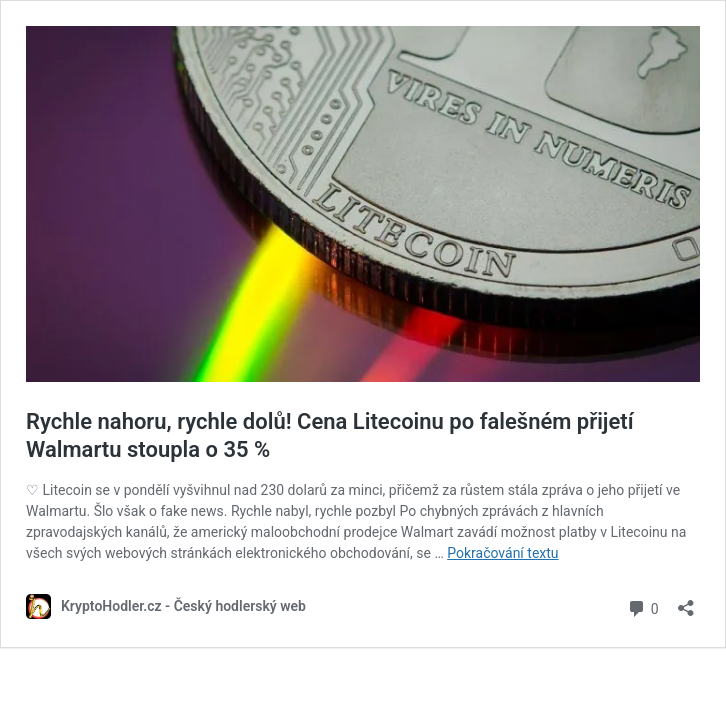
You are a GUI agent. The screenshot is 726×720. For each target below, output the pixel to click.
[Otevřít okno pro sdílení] (686, 601)
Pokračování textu (502, 553)
